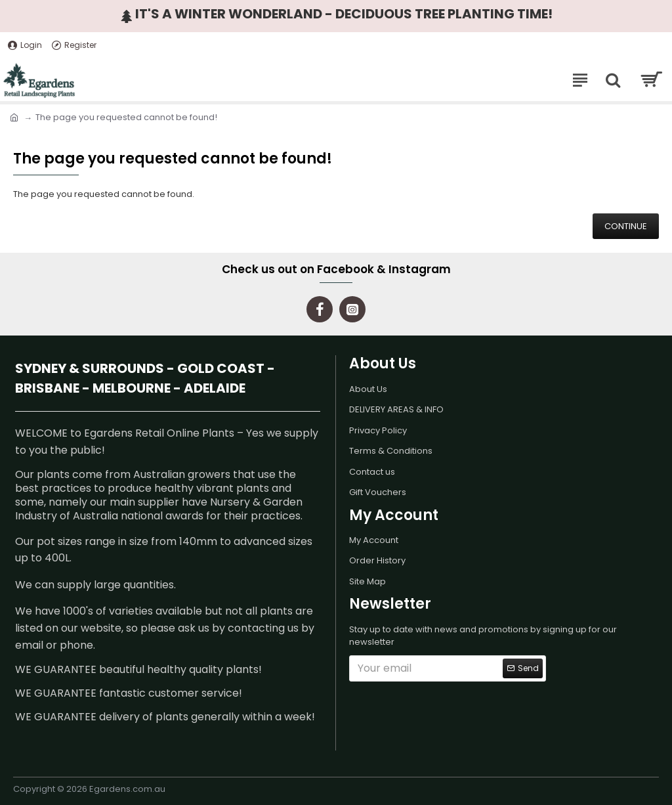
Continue (626, 226)
